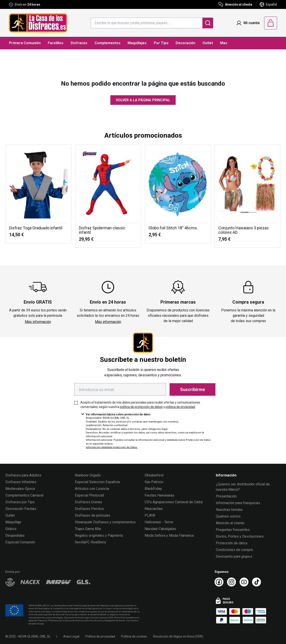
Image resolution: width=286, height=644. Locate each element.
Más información (38, 322)
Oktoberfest (154, 475)
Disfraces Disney (88, 502)
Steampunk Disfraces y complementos (105, 522)
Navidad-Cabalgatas (160, 529)
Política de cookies (134, 636)
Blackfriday (153, 489)
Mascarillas (154, 509)
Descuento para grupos (234, 556)
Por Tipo (161, 43)
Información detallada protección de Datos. (112, 447)
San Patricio (154, 482)
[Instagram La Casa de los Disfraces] (231, 582)
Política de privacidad (100, 636)
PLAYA (150, 515)
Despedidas (15, 535)
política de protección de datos (141, 407)
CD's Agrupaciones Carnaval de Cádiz (174, 502)
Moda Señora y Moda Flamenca (169, 535)
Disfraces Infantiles (21, 482)
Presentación (226, 496)
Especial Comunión (20, 542)
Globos (11, 529)
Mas (224, 43)
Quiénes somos (228, 516)
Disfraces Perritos (89, 509)
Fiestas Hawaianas (159, 495)
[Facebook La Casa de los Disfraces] (219, 582)
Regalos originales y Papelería (99, 535)
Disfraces (79, 43)
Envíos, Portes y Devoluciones (240, 536)
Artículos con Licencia (92, 489)
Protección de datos (232, 543)
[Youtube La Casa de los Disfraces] (244, 582)
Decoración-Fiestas (21, 509)
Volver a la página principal (143, 100)
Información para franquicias (238, 503)
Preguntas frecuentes (233, 530)
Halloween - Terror (159, 522)
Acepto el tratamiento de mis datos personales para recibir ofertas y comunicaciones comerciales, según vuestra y (140, 405)
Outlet (208, 43)
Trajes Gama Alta (88, 529)
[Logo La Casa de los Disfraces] (38, 23)
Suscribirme (192, 389)
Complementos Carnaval (24, 495)
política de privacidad (180, 407)
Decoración (185, 43)
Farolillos (56, 43)
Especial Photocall (89, 495)
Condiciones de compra (234, 550)
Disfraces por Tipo (20, 502)
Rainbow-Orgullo (88, 475)
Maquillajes (137, 43)
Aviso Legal (71, 636)
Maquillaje (13, 522)
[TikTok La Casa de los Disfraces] (257, 582)
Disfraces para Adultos (23, 475)
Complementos (107, 43)
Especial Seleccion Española (97, 482)
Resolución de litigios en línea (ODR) (178, 636)
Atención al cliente (230, 523)
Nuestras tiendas (229, 510)
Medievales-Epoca (20, 489)
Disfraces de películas (93, 515)
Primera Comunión (25, 43)
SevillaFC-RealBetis (90, 542)
